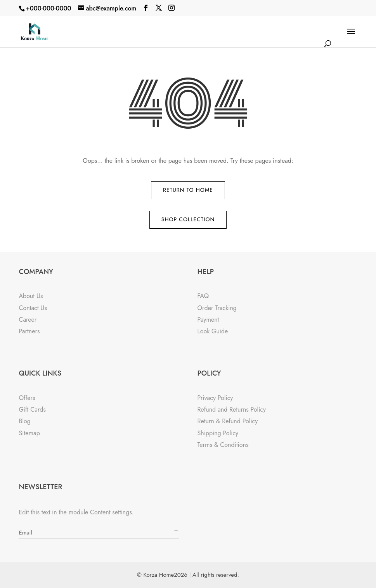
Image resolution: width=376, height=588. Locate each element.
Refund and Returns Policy (231, 410)
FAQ (203, 296)
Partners (29, 331)
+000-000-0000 (48, 8)
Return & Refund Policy (227, 421)
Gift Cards (32, 410)
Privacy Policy (215, 398)
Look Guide (212, 331)
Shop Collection (188, 219)
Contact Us (33, 308)
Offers (27, 398)
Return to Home (188, 190)
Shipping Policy (218, 433)
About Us (31, 296)
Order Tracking (217, 308)
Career (28, 320)
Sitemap (29, 433)
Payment (208, 320)
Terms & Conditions (223, 445)
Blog (24, 421)
